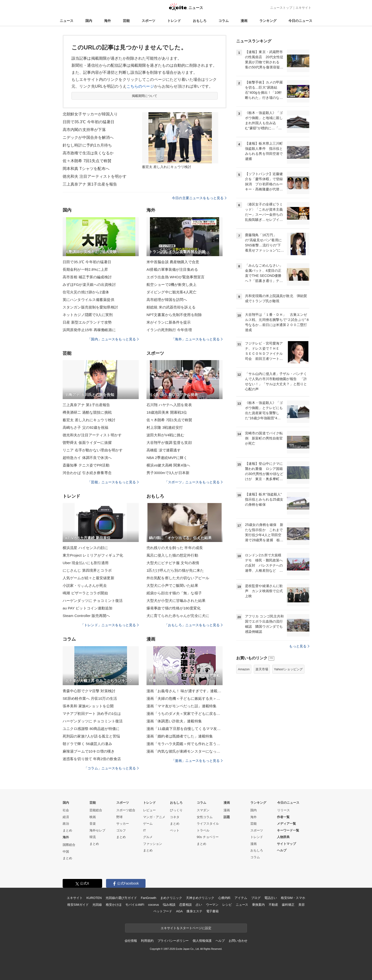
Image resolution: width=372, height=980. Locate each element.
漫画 (244, 21)
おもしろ (200, 21)
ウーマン (212, 905)
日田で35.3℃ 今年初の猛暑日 (89, 122)
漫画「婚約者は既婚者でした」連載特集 (180, 736)
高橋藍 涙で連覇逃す (164, 450)
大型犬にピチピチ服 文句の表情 (173, 563)
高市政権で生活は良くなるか (88, 153)
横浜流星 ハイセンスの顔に (85, 548)
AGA (179, 911)
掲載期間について (145, 96)
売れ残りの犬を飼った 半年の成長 (175, 548)
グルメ (148, 837)
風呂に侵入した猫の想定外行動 (172, 555)
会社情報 (131, 941)
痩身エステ (194, 911)
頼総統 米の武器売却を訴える (171, 307)
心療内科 (224, 898)
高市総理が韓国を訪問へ (167, 300)
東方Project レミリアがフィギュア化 (93, 555)
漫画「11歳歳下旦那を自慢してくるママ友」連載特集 (185, 729)
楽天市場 (262, 669)
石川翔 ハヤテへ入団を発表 (169, 405)
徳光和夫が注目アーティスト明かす (92, 435)
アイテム (241, 898)
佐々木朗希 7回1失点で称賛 (87, 161)
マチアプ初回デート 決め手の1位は (92, 714)
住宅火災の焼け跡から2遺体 (86, 292)
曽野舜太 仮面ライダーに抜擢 (87, 443)
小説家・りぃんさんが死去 (85, 585)
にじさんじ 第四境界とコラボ (87, 570)
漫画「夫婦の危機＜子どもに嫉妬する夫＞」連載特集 (185, 698)
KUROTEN (94, 898)
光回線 (97, 905)
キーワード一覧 (288, 830)
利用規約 (147, 941)
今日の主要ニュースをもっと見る (199, 198)
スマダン (203, 810)
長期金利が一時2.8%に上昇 (85, 269)
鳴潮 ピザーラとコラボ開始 (85, 593)
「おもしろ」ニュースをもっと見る (194, 625)
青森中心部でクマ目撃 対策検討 (89, 691)
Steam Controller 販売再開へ (86, 616)
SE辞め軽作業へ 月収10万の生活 (90, 698)
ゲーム (148, 824)
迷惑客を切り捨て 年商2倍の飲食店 (92, 759)
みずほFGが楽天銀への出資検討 (89, 285)
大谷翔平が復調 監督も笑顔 (169, 443)
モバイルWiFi (135, 905)
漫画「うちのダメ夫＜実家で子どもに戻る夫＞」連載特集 (185, 714)
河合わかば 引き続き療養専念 (87, 473)
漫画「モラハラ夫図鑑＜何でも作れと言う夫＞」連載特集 (185, 744)
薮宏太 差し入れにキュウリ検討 (89, 420)
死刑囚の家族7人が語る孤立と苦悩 (91, 736)
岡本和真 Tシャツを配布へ (86, 169)
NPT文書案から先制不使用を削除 (174, 315)
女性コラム (205, 817)
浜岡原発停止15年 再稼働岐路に (89, 330)
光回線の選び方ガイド (121, 898)
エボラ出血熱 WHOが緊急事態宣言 (176, 277)
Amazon (244, 669)
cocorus (153, 905)
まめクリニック (171, 898)
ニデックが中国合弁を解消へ (88, 137)
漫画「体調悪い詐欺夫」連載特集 (174, 721)
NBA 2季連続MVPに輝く (167, 458)
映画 (93, 817)
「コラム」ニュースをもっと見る (111, 768)
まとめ (67, 830)
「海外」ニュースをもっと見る (197, 339)
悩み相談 (169, 905)
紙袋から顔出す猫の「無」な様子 (174, 593)
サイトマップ (286, 844)
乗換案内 (258, 905)
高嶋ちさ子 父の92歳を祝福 (86, 427)
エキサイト (303, 8)
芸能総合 (96, 810)
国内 (89, 21)
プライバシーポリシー (173, 941)
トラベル (203, 830)
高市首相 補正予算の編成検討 (87, 277)
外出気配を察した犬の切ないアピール (178, 578)
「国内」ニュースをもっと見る (113, 339)
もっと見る (299, 646)
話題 (227, 817)
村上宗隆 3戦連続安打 (165, 427)
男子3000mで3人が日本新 (168, 473)
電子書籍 (212, 911)
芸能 (126, 21)
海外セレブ (97, 830)
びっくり (176, 810)
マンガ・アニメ (154, 817)
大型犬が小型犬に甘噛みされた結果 (176, 601)
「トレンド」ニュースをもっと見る (110, 625)
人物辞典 (283, 837)
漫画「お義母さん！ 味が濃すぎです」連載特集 (185, 691)
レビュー (149, 810)
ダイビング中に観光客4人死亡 (171, 292)
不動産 (273, 905)
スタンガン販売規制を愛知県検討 (90, 307)
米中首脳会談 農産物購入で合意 (173, 262)
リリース (284, 810)
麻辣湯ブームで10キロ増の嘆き (89, 751)
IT (145, 830)
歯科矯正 (288, 905)
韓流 (93, 837)
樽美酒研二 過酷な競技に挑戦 (87, 412)
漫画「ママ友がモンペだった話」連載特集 (181, 706)
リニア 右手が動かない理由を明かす (93, 450)
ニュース (67, 21)
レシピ (227, 905)
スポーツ (148, 21)
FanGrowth (149, 898)
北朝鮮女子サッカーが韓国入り (90, 114)
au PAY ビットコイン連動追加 (88, 608)
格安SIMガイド (78, 905)
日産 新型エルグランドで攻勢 (87, 322)
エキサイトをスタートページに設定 (186, 928)
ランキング (268, 21)
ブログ (256, 898)
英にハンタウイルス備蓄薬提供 (88, 300)
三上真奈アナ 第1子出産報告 (86, 405)
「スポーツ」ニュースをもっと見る (194, 482)
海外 (108, 21)
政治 (66, 824)
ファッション (153, 844)
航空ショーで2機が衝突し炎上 (171, 285)
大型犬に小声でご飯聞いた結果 (172, 585)
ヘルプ (282, 850)
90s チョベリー (208, 837)
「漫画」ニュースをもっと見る (197, 761)
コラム (224, 21)
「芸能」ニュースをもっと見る (113, 482)
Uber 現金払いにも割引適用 (86, 563)
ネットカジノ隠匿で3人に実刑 (88, 315)
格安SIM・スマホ (293, 898)
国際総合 (69, 845)
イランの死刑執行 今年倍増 (169, 330)
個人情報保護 (202, 941)
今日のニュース (300, 21)
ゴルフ (121, 830)
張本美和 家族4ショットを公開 (88, 706)
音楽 (93, 824)
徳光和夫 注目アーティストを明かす (95, 176)
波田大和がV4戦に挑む (165, 435)
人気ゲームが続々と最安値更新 (88, 578)
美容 (302, 905)
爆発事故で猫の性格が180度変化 (174, 608)
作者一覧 (283, 817)
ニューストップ (281, 8)
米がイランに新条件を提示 (169, 322)
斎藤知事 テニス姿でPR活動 (86, 465)
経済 (66, 817)
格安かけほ (114, 905)
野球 (119, 817)
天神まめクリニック (200, 898)
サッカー (123, 824)
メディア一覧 (286, 824)
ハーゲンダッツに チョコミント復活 (93, 601)
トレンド (174, 21)
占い (199, 905)
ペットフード (163, 911)
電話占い (270, 898)
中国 (66, 852)
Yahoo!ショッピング (288, 669)
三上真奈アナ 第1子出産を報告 (90, 184)
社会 (66, 810)
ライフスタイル (208, 824)
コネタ (175, 817)
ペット (175, 830)
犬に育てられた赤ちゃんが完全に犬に (178, 616)
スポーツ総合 (126, 810)
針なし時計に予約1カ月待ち (87, 145)
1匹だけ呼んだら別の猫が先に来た (175, 570)
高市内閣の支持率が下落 (84, 130)
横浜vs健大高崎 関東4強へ (168, 465)
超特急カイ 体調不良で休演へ (87, 458)
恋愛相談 (185, 905)
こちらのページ (140, 86)
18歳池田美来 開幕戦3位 (167, 412)
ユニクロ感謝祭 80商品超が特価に (91, 729)
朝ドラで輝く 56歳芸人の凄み (87, 744)
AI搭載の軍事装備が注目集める (172, 269)
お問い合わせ (238, 941)
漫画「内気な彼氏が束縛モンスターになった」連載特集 (185, 751)
